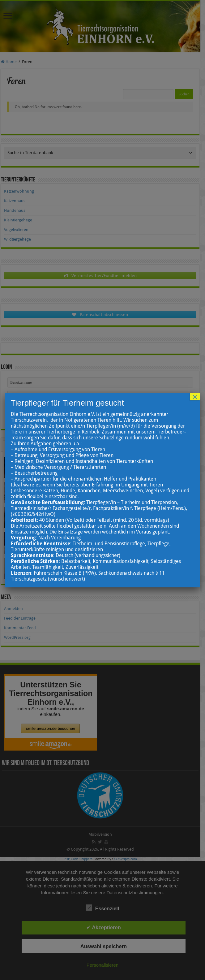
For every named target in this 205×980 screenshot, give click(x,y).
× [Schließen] (195, 397)
